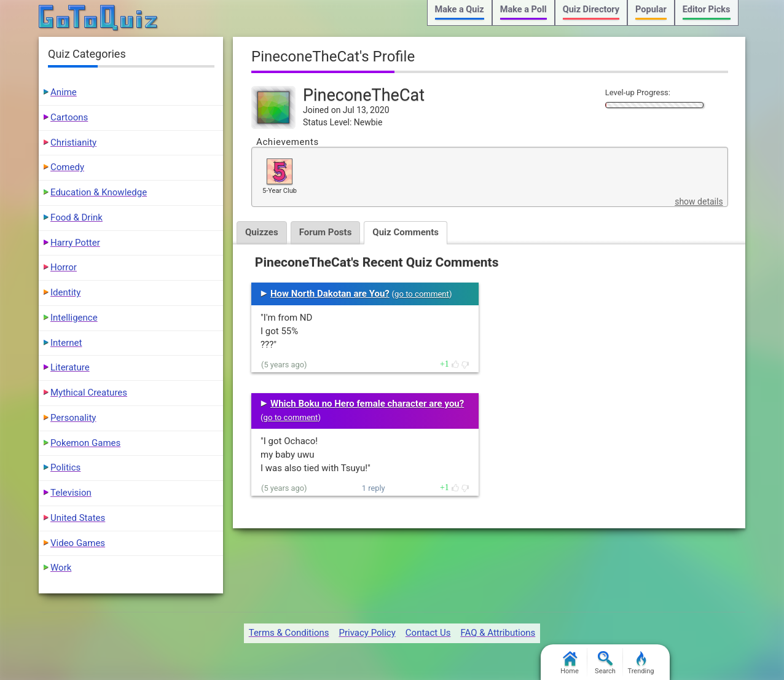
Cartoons (69, 117)
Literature (70, 367)
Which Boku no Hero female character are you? (367, 404)
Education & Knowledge (99, 192)
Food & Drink (76, 217)
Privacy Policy (367, 633)
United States (78, 518)
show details (699, 201)
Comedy (67, 167)
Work (61, 568)
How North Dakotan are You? (330, 294)
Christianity (73, 143)
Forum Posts (326, 232)
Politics (65, 467)
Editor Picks (707, 10)
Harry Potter (75, 243)
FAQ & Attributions (498, 633)
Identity (65, 292)
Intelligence (74, 318)
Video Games (78, 543)
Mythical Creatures (89, 393)
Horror (64, 267)
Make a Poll (523, 10)
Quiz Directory (591, 10)
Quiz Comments (406, 232)
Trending (641, 663)
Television (71, 493)
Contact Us (428, 633)
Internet (66, 343)
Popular (651, 10)
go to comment (422, 294)
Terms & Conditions (289, 633)
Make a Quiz (460, 10)
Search (605, 663)
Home (570, 663)
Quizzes (262, 232)
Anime (64, 92)
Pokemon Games (85, 443)
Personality (73, 418)
